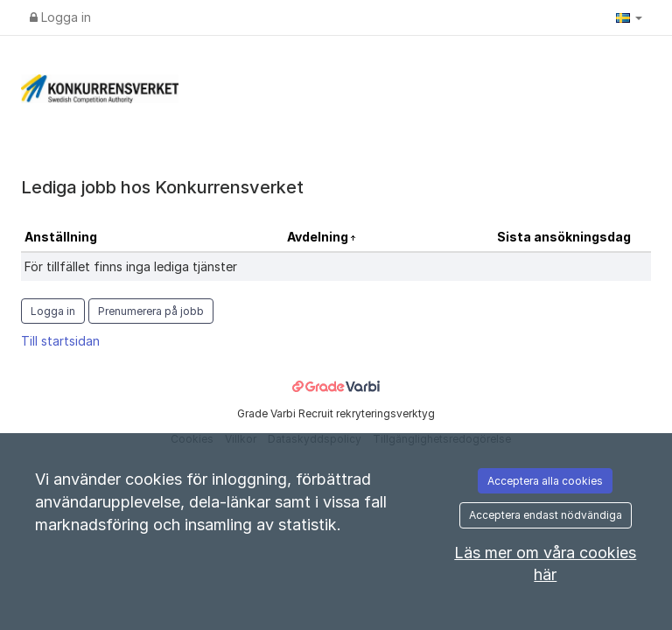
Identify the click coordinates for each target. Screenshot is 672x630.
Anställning (61, 237)
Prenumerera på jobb (151, 311)
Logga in (60, 17)
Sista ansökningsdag (564, 237)
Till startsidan (60, 341)
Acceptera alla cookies (545, 481)
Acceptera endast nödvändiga (546, 515)
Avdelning (319, 237)
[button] (629, 17)
